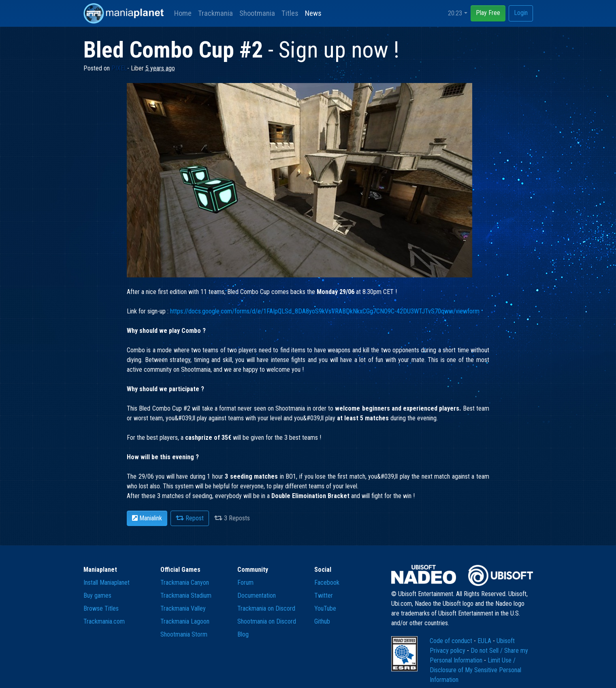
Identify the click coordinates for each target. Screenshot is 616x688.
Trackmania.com (104, 621)
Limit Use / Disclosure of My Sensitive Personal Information (475, 670)
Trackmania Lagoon (185, 621)
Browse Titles (101, 608)
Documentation (257, 595)
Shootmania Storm (184, 634)
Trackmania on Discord (266, 608)
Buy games (97, 595)
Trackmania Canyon (185, 583)
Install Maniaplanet (107, 583)
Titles (290, 13)
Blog (243, 634)
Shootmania (257, 13)
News (313, 13)
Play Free (488, 13)
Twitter (324, 595)
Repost (190, 518)
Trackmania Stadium (186, 595)
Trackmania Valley (183, 608)
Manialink (147, 518)
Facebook (327, 583)
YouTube (325, 608)
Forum (245, 583)
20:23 (455, 13)
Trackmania (215, 13)
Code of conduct (452, 641)
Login (521, 13)
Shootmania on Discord (267, 621)
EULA (485, 641)
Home (183, 13)
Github (322, 621)
